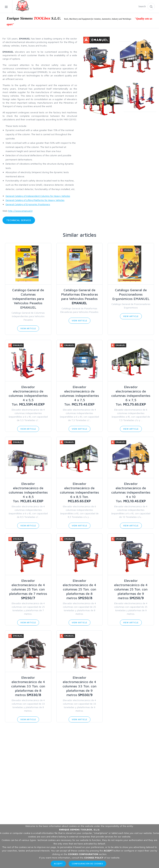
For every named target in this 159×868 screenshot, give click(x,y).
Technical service (19, 220)
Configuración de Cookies (87, 864)
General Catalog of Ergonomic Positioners (28, 204)
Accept (58, 864)
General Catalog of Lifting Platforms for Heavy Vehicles (35, 200)
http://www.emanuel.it (20, 211)
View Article (28, 328)
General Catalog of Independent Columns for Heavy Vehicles (38, 196)
